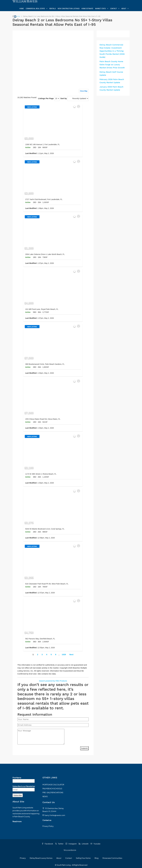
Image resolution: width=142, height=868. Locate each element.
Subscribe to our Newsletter (24, 786)
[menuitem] (15, 17)
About (124, 9)
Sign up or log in (82, 37)
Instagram (71, 844)
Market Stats (100, 9)
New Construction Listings (69, 9)
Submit (84, 748)
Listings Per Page (46, 98)
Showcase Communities (112, 858)
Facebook (47, 844)
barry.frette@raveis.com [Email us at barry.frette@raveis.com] (55, 815)
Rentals (53, 9)
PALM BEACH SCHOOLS (52, 788)
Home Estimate (87, 9)
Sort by (64, 98)
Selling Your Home (83, 858)
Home (22, 9)
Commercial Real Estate (35, 9)
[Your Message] (41, 737)
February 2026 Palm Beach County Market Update (112, 81)
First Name (17, 778)
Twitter (59, 844)
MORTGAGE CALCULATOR (53, 785)
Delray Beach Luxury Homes (41, 858)
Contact (114, 9)
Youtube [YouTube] (95, 844)
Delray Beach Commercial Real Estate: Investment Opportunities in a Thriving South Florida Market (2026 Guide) (112, 51)
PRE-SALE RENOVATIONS (53, 792)
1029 (64, 654)
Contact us (47, 820)
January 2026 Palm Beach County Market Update (111, 88)
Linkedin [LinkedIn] (84, 844)
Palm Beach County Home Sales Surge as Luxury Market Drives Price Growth (112, 65)
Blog (97, 858)
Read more (17, 821)
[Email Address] (53, 725)
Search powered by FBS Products (53, 681)
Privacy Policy (48, 826)
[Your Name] (53, 719)
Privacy (23, 858)
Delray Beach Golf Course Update (111, 74)
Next (71, 654)
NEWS (45, 796)
